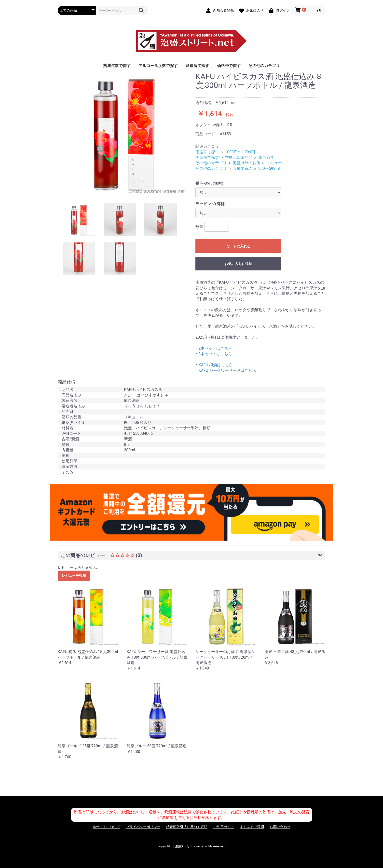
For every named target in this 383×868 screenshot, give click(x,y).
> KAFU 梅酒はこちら (214, 365)
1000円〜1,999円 (240, 152)
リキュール (276, 163)
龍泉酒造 (266, 157)
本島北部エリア (239, 157)
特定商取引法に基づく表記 (187, 827)
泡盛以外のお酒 (246, 163)
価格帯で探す (229, 66)
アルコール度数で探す (158, 66)
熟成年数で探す (117, 66)
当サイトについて (106, 827)
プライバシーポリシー (143, 827)
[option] (125, 134)
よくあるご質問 (252, 827)
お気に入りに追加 (238, 264)
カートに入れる (238, 246)
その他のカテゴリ (264, 66)
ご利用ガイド (224, 827)
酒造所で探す (197, 66)
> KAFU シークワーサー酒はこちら (226, 370)
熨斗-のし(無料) (209, 183)
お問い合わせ (280, 827)
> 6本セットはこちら (214, 354)
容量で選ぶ (243, 168)
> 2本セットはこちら (214, 348)
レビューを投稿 (74, 575)
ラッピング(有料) (211, 204)
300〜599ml (269, 168)
